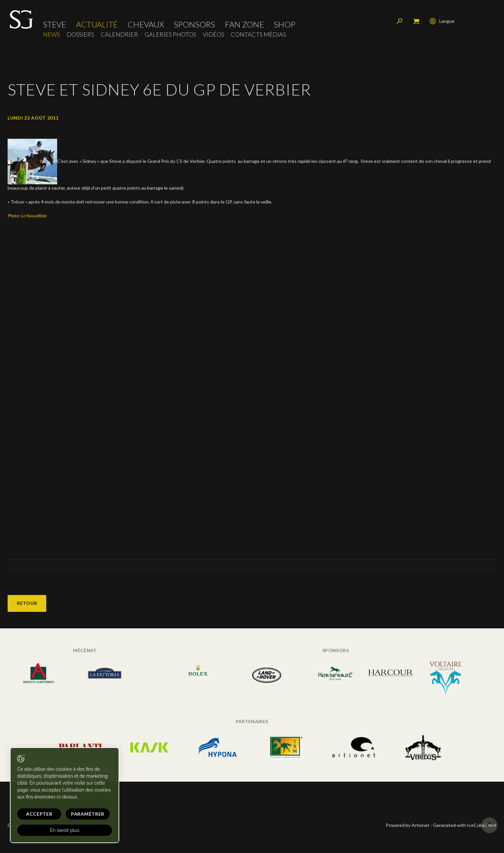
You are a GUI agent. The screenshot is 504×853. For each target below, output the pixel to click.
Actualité (97, 25)
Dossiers (80, 35)
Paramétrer (86, 814)
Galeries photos (170, 35)
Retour (27, 603)
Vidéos (214, 35)
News (52, 35)
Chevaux (146, 25)
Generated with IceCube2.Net (465, 825)
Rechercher (400, 21)
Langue (442, 21)
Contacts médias (258, 35)
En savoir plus (64, 830)
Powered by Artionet (408, 825)
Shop (285, 25)
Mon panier (416, 21)
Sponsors (194, 25)
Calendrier (119, 35)
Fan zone (244, 25)
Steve (54, 25)
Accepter (39, 814)
